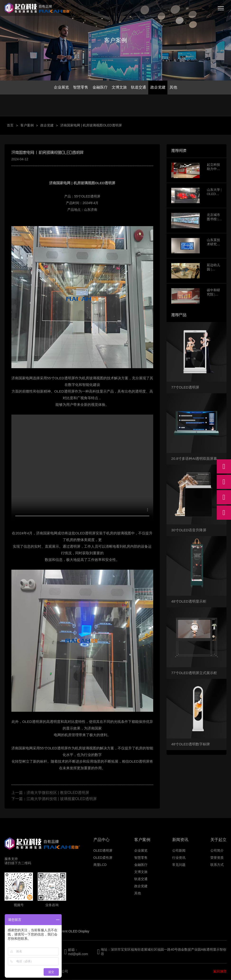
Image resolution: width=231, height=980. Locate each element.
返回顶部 (220, 972)
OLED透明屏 (103, 851)
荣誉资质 (217, 858)
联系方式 (217, 865)
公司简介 (217, 851)
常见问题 (179, 865)
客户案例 (27, 126)
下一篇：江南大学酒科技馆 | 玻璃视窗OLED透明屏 (54, 799)
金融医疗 (100, 87)
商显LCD (100, 865)
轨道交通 (139, 87)
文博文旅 (119, 87)
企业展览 (60, 87)
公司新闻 (179, 851)
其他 (175, 87)
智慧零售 (80, 87)
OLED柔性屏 (103, 858)
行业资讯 (179, 858)
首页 (10, 126)
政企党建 (159, 87)
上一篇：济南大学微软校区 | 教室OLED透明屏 (50, 793)
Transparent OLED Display (70, 932)
